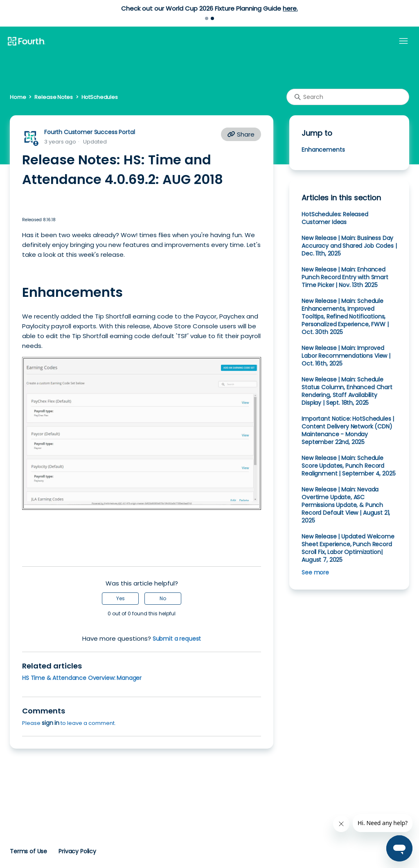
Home (18, 97)
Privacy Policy (77, 851)
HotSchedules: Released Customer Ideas (335, 218)
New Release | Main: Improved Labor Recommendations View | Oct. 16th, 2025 (346, 356)
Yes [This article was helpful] (121, 598)
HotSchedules (100, 97)
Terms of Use (28, 851)
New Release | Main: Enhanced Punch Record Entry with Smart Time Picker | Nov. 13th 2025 (345, 277)
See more (315, 572)
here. (290, 8)
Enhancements (324, 150)
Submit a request (177, 639)
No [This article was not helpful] (163, 598)
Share (241, 134)
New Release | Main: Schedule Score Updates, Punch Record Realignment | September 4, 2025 (348, 466)
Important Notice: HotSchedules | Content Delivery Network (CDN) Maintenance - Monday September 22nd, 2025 (348, 430)
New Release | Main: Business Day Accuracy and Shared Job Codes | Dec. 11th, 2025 (349, 246)
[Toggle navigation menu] (403, 41)
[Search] (348, 97)
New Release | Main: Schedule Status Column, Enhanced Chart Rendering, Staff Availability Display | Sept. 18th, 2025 (347, 391)
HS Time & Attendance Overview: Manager (82, 678)
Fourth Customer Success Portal (89, 132)
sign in (51, 723)
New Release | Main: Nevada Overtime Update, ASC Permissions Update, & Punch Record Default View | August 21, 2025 (346, 505)
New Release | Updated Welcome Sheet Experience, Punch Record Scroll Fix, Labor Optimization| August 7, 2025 (348, 548)
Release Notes (53, 97)
